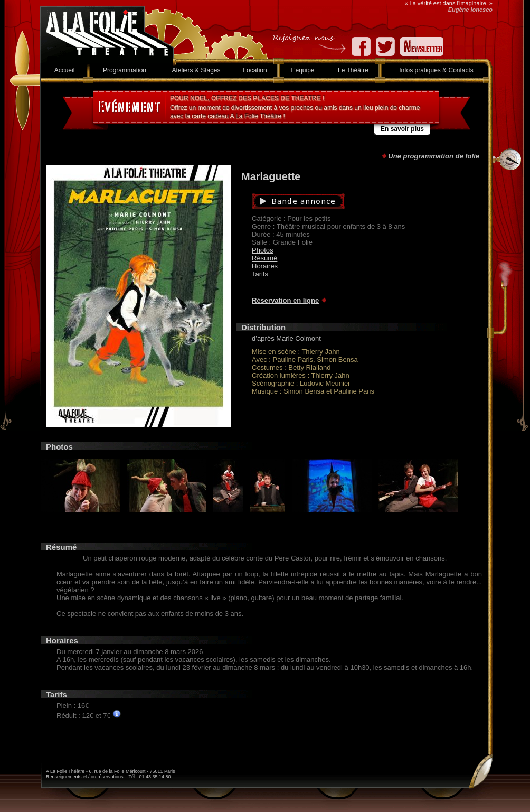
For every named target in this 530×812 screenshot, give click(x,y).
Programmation (125, 70)
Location (255, 70)
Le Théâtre (353, 70)
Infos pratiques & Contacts (436, 70)
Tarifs (260, 274)
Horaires (265, 266)
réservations (111, 777)
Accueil (65, 70)
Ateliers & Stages (196, 70)
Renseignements (64, 777)
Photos (262, 250)
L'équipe (303, 70)
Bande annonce (348, 201)
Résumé (264, 258)
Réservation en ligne (285, 300)
